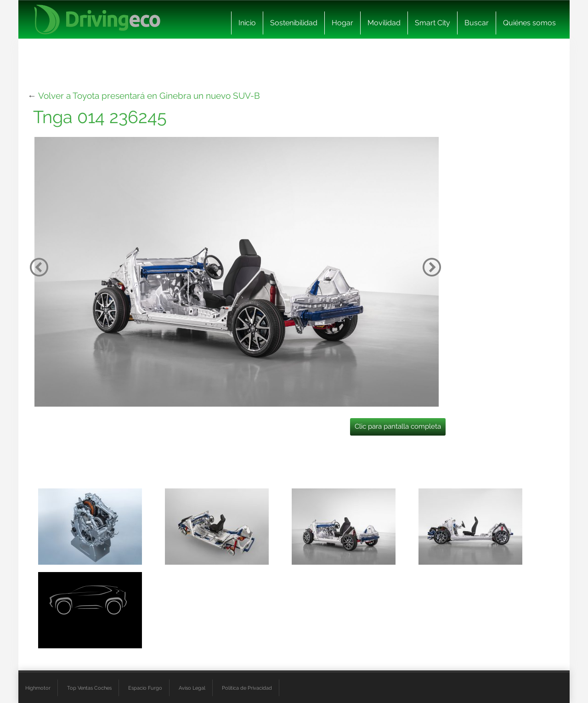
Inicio (247, 23)
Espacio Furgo (145, 688)
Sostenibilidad (294, 23)
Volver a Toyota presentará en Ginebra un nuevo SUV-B (149, 96)
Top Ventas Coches (89, 688)
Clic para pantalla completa (398, 426)
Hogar (342, 23)
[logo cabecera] (97, 20)
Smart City (433, 23)
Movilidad (384, 23)
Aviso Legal (192, 688)
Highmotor (38, 688)
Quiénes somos (529, 23)
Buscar (477, 23)
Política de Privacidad (247, 688)
